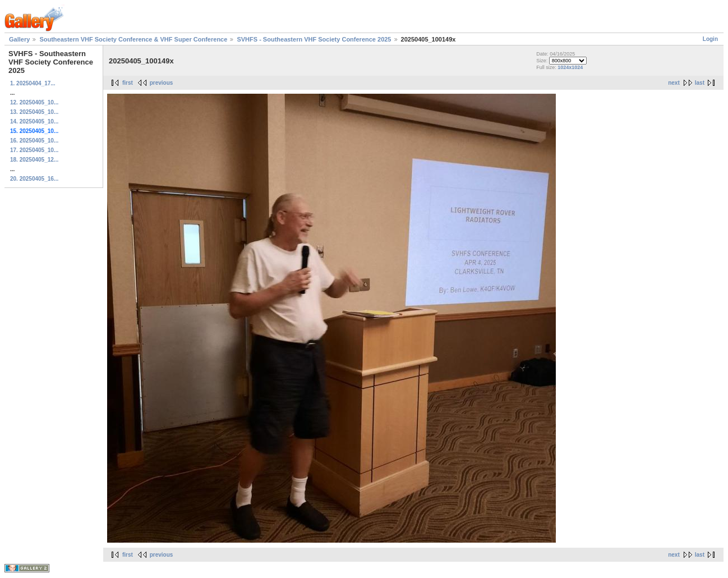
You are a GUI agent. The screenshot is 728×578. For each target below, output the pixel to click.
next (674, 83)
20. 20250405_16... (34, 179)
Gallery (19, 39)
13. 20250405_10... (34, 112)
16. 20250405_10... (34, 141)
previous (162, 83)
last (700, 83)
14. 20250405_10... (34, 121)
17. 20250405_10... (34, 150)
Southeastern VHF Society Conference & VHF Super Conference (133, 39)
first (128, 83)
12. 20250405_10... (34, 102)
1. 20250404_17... (33, 83)
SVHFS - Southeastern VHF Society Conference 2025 (314, 39)
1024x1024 (570, 67)
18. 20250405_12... (34, 160)
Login (710, 39)
